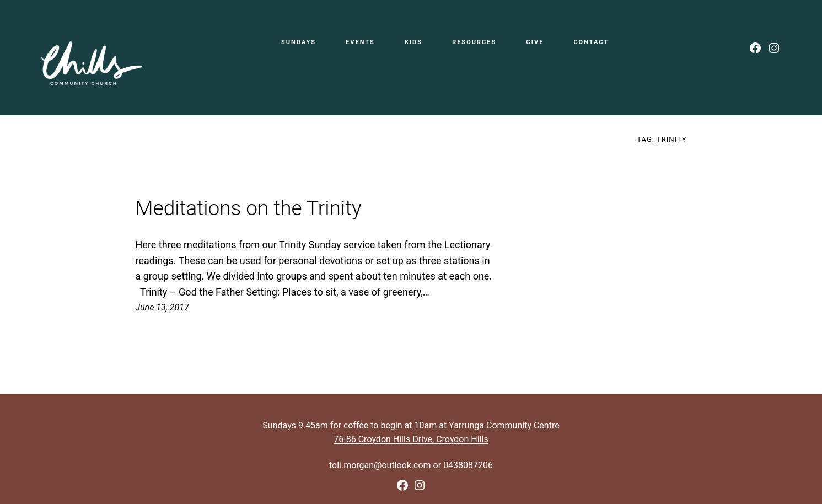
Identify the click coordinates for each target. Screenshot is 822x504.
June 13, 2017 (162, 307)
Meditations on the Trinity (249, 208)
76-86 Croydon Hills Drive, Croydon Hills (411, 439)
